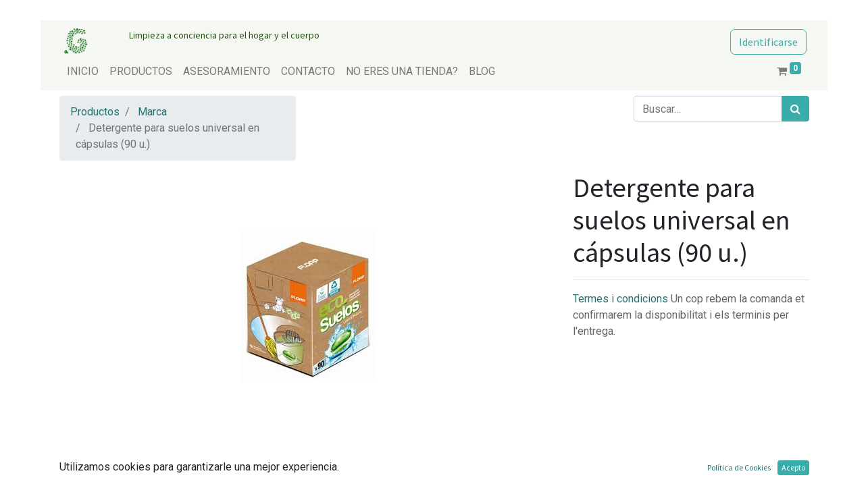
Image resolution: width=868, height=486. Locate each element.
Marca (152, 112)
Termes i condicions (622, 299)
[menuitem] (83, 72)
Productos (95, 112)
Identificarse (768, 42)
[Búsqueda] (795, 109)
